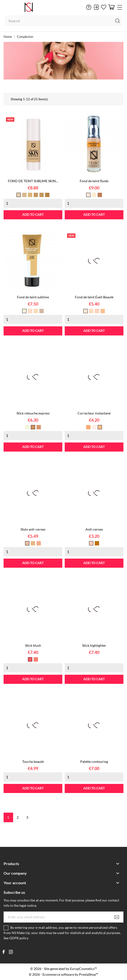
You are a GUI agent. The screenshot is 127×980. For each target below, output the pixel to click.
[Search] (63, 21)
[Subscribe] (117, 917)
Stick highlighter (94, 645)
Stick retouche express (33, 413)
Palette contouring (94, 762)
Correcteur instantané (94, 413)
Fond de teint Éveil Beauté (94, 297)
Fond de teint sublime (33, 297)
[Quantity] (33, 203)
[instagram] (11, 952)
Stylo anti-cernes (33, 529)
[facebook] (4, 952)
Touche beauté (33, 762)
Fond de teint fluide (94, 181)
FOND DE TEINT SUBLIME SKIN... (33, 181)
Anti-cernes (94, 529)
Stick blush (33, 645)
